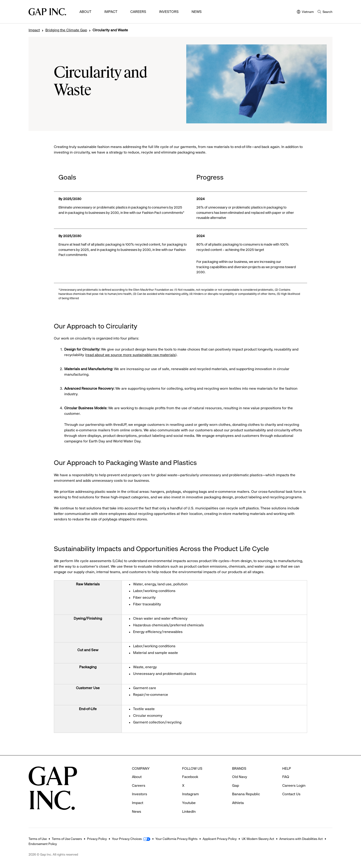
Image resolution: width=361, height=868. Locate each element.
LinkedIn (189, 811)
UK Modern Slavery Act (258, 839)
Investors (169, 12)
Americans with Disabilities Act (301, 839)
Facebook (190, 777)
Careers (138, 12)
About (85, 12)
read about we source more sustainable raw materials (131, 355)
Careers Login (294, 785)
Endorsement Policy (43, 844)
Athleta (238, 803)
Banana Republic (246, 794)
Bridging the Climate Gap (66, 30)
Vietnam (305, 12)
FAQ (286, 777)
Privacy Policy (97, 839)
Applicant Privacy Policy (220, 839)
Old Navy (240, 777)
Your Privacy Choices (127, 839)
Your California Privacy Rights (176, 839)
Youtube (189, 803)
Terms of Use (38, 839)
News (197, 12)
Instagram (191, 794)
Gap (236, 785)
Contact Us (291, 794)
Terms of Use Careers (67, 839)
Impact (111, 12)
